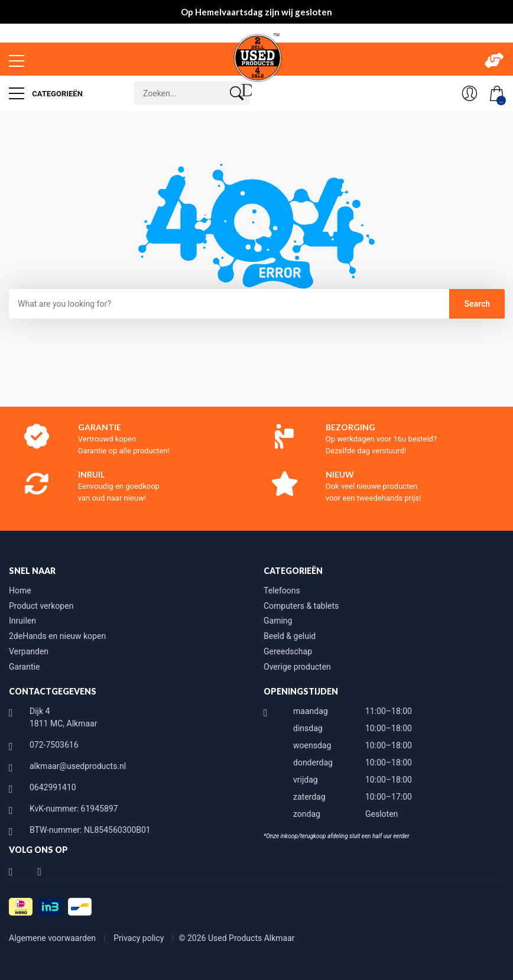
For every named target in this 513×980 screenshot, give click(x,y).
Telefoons (282, 590)
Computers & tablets (301, 606)
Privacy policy (140, 938)
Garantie (24, 667)
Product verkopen (41, 606)
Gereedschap (288, 651)
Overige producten (297, 667)
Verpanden (29, 651)
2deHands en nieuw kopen (57, 636)
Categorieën (46, 93)
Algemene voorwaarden (53, 938)
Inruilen (22, 621)
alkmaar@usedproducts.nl (78, 766)
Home (20, 590)
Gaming (278, 621)
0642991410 (53, 787)
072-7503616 (54, 745)
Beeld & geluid (290, 636)
